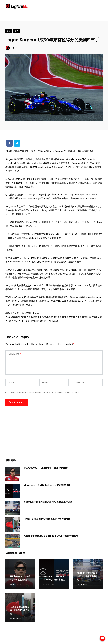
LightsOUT (17, 584)
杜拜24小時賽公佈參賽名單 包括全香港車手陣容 (48, 502)
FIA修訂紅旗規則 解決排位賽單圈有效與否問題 (47, 519)
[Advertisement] (54, 434)
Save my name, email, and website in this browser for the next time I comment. (44, 392)
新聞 (9, 31)
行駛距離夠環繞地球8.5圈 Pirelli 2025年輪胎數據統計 (51, 536)
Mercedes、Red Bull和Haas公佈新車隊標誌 (47, 485)
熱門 (17, 31)
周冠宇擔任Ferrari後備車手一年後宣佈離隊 (46, 468)
